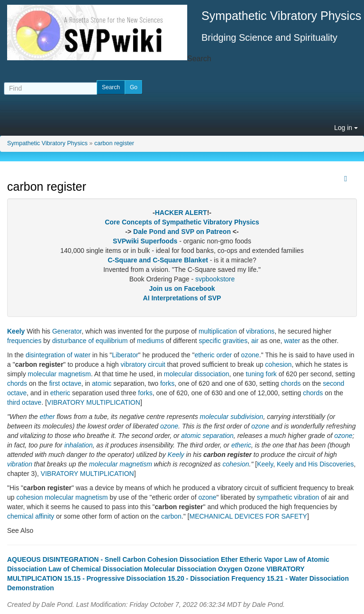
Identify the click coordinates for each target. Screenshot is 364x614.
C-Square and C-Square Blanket (158, 260)
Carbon (134, 559)
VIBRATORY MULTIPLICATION (94, 402)
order (224, 355)
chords (17, 383)
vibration (20, 464)
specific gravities (223, 341)
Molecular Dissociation (180, 569)
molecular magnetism (59, 374)
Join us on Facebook (182, 288)
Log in (346, 128)
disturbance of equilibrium (90, 341)
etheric (205, 355)
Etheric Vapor (261, 559)
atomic (102, 383)
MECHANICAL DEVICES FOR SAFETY (248, 516)
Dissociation (199, 559)
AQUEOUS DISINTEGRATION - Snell (64, 559)
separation (218, 436)
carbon (171, 516)
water (292, 341)
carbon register (114, 143)
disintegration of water (58, 355)
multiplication (218, 331)
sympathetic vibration (288, 497)
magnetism (91, 497)
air (255, 341)
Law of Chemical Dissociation (95, 569)
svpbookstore (215, 279)
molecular (214, 417)
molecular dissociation (197, 374)
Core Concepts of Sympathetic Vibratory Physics (182, 222)
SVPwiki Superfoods (145, 241)
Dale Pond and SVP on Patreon (182, 232)
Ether (229, 559)
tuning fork (261, 374)
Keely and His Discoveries (315, 464)
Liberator (125, 355)
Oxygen (230, 569)
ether (47, 417)
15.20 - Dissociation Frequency (216, 578)
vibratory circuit (143, 364)
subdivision (247, 417)
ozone (250, 355)
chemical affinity (31, 516)
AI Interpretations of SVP (182, 298)
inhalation (79, 445)
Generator (67, 331)
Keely (16, 331)
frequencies (24, 341)
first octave (65, 383)
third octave (24, 402)
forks (167, 383)
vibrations (260, 331)
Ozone (254, 569)
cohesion (278, 364)
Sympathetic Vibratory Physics (47, 143)
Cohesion (163, 559)
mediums (150, 341)
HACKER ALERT (181, 213)
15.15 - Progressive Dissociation (115, 578)
